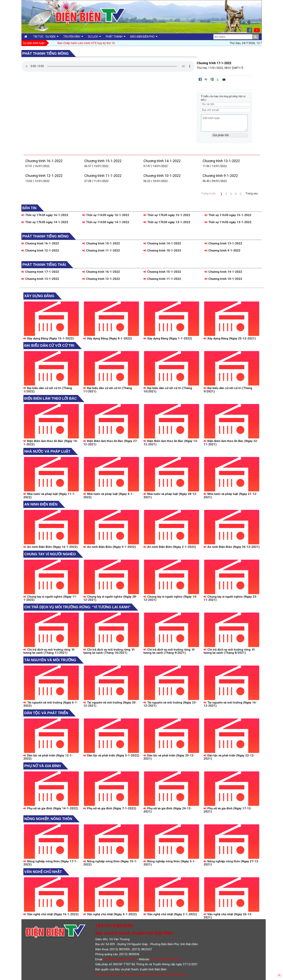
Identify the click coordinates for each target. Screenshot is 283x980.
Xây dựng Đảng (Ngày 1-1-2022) (168, 338)
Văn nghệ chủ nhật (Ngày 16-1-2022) (51, 914)
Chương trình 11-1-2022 (103, 176)
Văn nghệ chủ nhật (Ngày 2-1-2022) (170, 914)
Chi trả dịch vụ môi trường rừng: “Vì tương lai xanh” (78, 607)
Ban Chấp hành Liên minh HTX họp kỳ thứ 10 (86, 43)
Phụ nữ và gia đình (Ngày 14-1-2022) (51, 808)
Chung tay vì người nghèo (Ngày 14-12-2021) (170, 598)
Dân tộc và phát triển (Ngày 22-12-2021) (229, 757)
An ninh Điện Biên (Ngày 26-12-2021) (232, 547)
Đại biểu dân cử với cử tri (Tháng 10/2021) (168, 390)
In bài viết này (224, 79)
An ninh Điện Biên (41, 504)
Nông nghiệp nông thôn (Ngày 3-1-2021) (170, 863)
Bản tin (29, 208)
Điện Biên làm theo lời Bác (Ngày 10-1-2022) (51, 443)
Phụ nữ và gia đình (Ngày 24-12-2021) (168, 810)
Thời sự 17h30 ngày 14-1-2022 (45, 222)
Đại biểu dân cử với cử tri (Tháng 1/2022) (48, 390)
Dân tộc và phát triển (46, 713)
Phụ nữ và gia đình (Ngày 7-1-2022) (110, 808)
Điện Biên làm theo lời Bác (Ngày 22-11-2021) (231, 443)
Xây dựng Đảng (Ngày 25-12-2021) (230, 338)
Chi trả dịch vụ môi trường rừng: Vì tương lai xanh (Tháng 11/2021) (49, 651)
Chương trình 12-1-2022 (44, 176)
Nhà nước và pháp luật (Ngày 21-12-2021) (230, 496)
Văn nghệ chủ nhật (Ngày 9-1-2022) (110, 914)
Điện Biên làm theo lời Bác (51, 398)
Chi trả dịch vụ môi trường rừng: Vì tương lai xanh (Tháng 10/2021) (109, 651)
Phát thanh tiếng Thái (44, 265)
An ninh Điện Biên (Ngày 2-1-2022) (170, 547)
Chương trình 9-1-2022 (220, 176)
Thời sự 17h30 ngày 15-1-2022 (167, 215)
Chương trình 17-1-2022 (40, 272)
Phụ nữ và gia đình (43, 766)
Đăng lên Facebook (200, 79)
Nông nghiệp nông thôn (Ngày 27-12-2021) (231, 863)
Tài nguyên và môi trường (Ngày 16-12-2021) (230, 704)
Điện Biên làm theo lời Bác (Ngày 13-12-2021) (171, 443)
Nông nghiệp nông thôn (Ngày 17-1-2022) (50, 863)
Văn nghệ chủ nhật (43, 872)
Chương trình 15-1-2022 (103, 161)
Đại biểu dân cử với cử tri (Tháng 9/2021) (228, 390)
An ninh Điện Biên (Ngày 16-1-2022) (51, 547)
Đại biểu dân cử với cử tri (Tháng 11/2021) (108, 390)
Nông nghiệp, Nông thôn (48, 819)
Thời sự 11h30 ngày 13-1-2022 (228, 222)
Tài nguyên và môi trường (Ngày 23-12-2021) (170, 704)
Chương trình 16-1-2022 (44, 161)
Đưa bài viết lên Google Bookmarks (212, 79)
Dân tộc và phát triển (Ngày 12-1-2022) (48, 757)
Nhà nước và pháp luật (47, 451)
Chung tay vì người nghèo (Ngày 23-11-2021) (230, 598)
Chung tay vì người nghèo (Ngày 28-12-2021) (110, 598)
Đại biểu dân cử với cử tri (49, 346)
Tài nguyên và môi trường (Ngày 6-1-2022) (51, 704)
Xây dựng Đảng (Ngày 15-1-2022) (49, 338)
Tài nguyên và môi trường (50, 660)
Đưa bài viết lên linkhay (206, 79)
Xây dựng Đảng (39, 296)
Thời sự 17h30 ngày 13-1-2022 (167, 222)
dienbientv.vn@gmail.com (120, 959)
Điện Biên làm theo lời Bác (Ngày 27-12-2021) (111, 443)
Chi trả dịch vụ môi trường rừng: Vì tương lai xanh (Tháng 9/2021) (169, 651)
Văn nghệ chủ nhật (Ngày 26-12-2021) (228, 916)
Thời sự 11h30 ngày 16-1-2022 (106, 215)
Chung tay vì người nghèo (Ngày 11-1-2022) (50, 598)
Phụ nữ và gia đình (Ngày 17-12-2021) (228, 810)
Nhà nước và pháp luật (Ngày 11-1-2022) (49, 496)
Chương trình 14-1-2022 (162, 161)
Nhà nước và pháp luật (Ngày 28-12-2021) (170, 496)
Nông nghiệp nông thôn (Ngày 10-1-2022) (110, 863)
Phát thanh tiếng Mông (46, 54)
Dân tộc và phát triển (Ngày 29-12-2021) (169, 757)
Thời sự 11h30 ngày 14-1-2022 (106, 222)
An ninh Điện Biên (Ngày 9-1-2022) (110, 547)
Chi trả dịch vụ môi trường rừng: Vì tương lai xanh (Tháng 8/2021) (229, 651)
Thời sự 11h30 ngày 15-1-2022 (228, 215)
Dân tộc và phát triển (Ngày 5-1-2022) (111, 755)
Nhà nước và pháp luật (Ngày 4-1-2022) (108, 496)
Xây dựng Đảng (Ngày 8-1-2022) (108, 338)
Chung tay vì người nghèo (50, 554)
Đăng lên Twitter (218, 79)
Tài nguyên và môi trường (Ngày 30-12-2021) (110, 704)
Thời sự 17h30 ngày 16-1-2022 (45, 215)
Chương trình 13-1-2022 (221, 161)
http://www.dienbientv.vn (166, 959)
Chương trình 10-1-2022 (162, 176)
